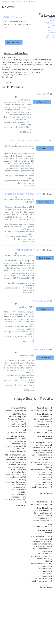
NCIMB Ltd (47, 194)
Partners (51, 30)
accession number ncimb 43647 (23, 194)
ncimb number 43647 (29, 250)
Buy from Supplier (14, 42)
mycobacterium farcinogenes (29, 140)
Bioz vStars (50, 38)
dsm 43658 (39, 350)
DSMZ (49, 140)
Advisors (52, 28)
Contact (52, 33)
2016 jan (41, 94)
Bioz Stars (51, 35)
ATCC (19, 17)
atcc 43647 (39, 301)
